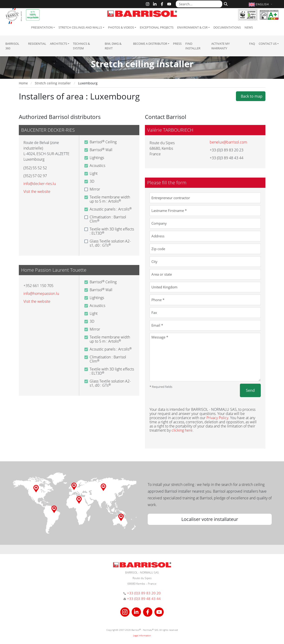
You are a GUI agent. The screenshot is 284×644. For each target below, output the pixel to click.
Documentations (227, 27)
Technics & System (81, 46)
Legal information (142, 635)
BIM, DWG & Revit (113, 46)
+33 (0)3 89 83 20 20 (144, 593)
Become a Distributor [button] (150, 44)
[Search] (225, 3)
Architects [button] (59, 44)
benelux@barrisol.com (228, 142)
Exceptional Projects (157, 27)
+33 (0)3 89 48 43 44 (144, 599)
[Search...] (199, 4)
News (249, 27)
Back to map (251, 96)
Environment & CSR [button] (192, 27)
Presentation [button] (42, 27)
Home (23, 83)
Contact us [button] (268, 44)
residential (37, 44)
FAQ (252, 44)
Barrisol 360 (12, 46)
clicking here (182, 430)
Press (177, 44)
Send (250, 390)
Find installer (193, 46)
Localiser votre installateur (210, 519)
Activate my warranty (220, 46)
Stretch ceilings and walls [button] (80, 27)
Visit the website (37, 191)
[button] (261, 4)
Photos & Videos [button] (121, 27)
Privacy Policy (217, 418)
